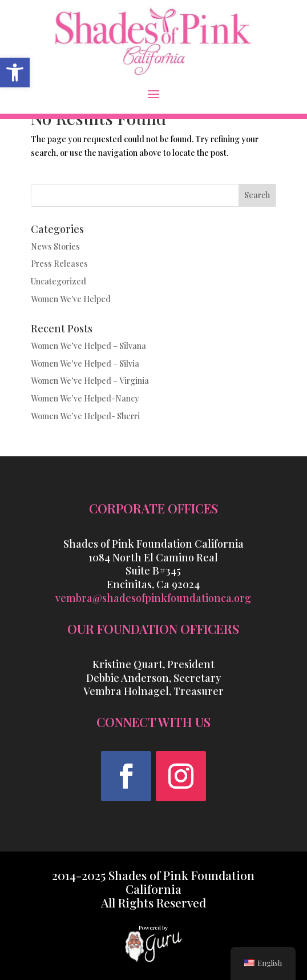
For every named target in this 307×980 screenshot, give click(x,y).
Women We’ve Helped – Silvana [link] (88, 346)
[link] (15, 73)
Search (257, 195)
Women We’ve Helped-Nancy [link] (85, 398)
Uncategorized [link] (58, 281)
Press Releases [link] (59, 264)
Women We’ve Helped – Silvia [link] (85, 364)
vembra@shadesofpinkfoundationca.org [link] (153, 598)
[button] (153, 94)
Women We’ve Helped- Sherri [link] (85, 416)
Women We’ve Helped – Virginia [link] (90, 381)
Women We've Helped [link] (71, 299)
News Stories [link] (55, 246)
